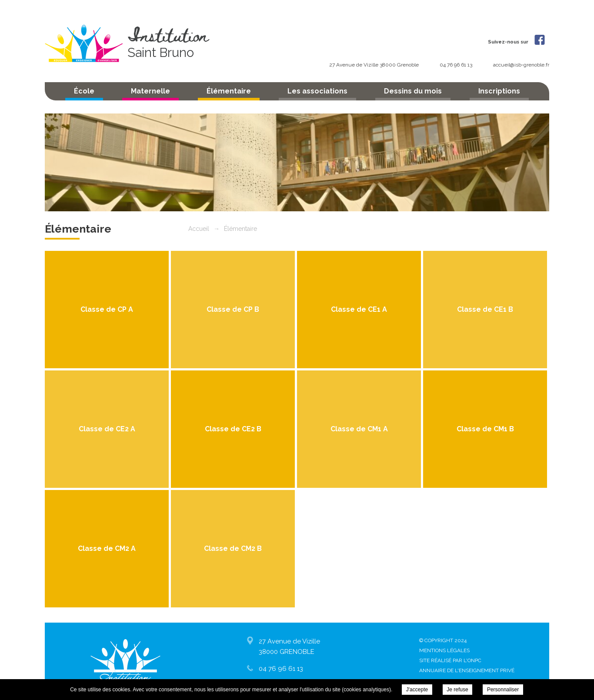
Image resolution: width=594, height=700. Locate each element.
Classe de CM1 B (485, 429)
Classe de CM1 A (359, 429)
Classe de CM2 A (107, 548)
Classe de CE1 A (359, 309)
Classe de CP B (233, 309)
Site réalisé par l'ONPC (450, 660)
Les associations (317, 91)
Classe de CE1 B (485, 309)
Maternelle (150, 91)
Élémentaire (229, 91)
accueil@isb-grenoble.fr (521, 65)
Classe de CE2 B (233, 429)
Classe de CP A (107, 309)
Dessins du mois (413, 91)
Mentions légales (444, 650)
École (84, 91)
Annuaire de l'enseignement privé (467, 670)
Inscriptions (499, 91)
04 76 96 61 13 (457, 65)
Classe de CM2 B (233, 548)
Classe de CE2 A (107, 429)
